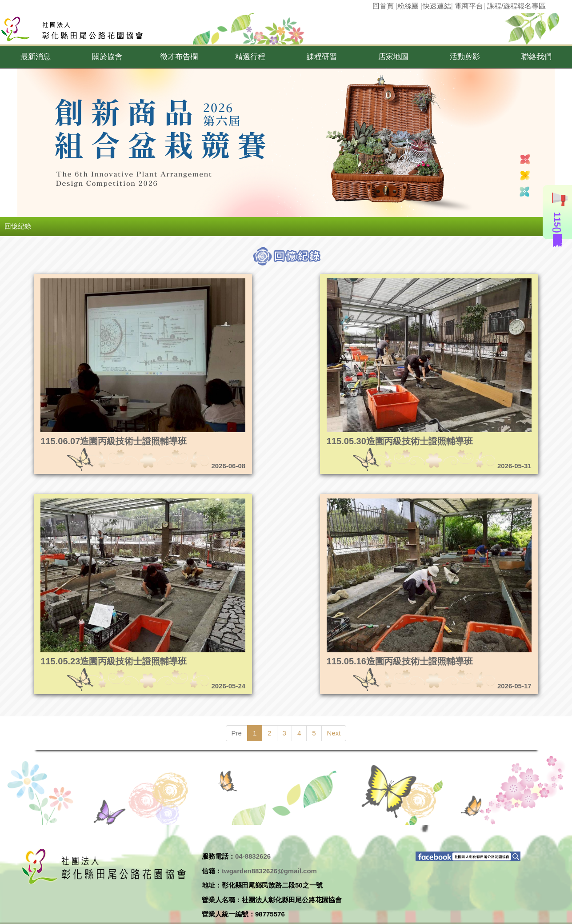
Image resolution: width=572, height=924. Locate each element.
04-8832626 (253, 856)
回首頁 (383, 6)
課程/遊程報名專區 (516, 6)
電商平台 (469, 6)
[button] (36, 57)
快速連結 (437, 6)
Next (334, 733)
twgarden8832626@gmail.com (269, 871)
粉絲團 (408, 6)
